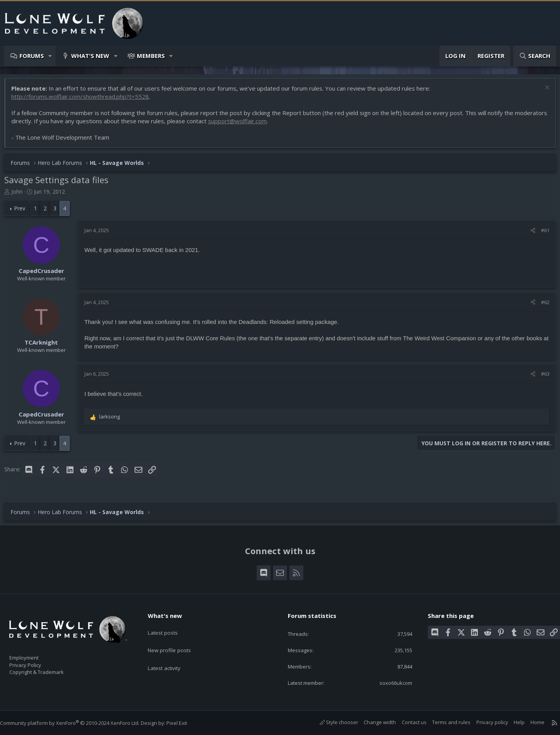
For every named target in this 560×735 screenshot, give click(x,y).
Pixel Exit (185, 723)
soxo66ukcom (390, 682)
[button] (50, 56)
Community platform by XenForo (78, 723)
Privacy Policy (35, 661)
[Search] (535, 56)
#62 (541, 306)
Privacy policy (485, 722)
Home (530, 722)
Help (511, 722)
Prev (24, 212)
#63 (541, 378)
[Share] (529, 234)
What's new (90, 56)
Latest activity (171, 655)
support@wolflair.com (275, 125)
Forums (32, 56)
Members (151, 56)
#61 (541, 234)
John (21, 195)
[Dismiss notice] (542, 92)
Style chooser (331, 722)
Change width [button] (372, 722)
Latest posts (169, 625)
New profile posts (176, 640)
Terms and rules (444, 722)
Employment (34, 653)
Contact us (406, 722)
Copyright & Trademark (49, 669)
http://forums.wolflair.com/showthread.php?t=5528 (84, 100)
